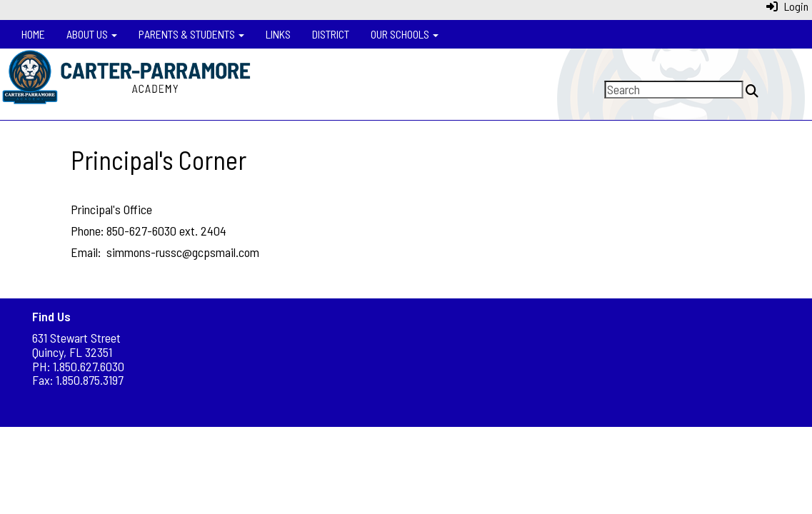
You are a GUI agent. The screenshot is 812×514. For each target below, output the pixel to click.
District (331, 34)
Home (33, 34)
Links (278, 34)
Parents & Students (191, 34)
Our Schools (405, 34)
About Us (92, 34)
